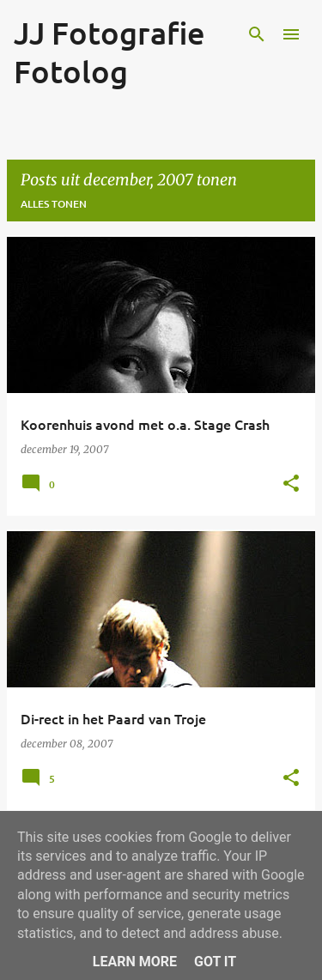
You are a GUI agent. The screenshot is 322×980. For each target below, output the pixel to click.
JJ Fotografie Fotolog (109, 52)
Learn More (135, 962)
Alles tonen (54, 204)
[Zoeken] (257, 34)
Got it (215, 962)
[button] (291, 484)
